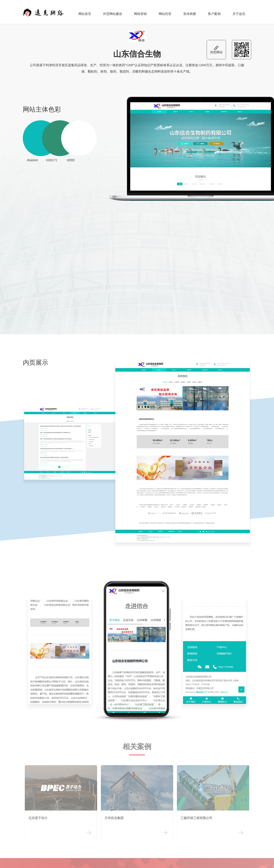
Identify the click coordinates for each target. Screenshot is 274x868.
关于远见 (239, 12)
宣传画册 (190, 12)
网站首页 (85, 12)
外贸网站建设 (113, 12)
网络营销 (140, 12)
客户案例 (214, 12)
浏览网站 (216, 48)
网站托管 (165, 12)
